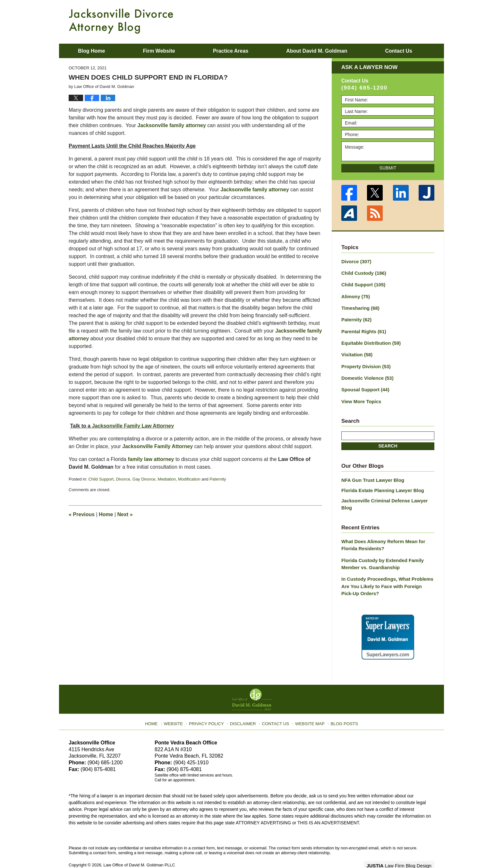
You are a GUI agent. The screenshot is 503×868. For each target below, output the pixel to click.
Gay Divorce (144, 479)
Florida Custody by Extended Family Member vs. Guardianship (380, 549)
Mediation (167, 479)
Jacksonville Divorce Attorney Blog (121, 21)
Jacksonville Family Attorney (158, 446)
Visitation (356, 351)
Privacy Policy (210, 705)
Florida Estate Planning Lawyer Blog (380, 484)
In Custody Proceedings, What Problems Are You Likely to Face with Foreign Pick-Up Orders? (385, 570)
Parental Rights (362, 329)
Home (106, 514)
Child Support (101, 479)
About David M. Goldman (317, 51)
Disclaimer (244, 705)
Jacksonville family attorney (171, 125)
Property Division (365, 362)
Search (388, 440)
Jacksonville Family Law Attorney (133, 426)
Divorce (123, 479)
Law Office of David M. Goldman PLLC (139, 848)
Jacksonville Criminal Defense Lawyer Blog (388, 494)
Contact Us (275, 705)
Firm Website (159, 51)
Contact (398, 51)
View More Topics (360, 396)
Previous (82, 514)
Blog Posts (341, 705)
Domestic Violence (366, 374)
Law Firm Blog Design (404, 848)
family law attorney (151, 459)
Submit (388, 168)
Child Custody (362, 273)
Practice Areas (231, 51)
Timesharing (359, 306)
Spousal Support (364, 385)
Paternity (218, 479)
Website (179, 705)
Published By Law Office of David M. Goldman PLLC (393, 21)
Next (125, 514)
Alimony (355, 295)
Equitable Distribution (369, 340)
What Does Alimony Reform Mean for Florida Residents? (381, 531)
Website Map (308, 705)
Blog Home (91, 51)
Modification (189, 479)
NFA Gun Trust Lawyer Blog (371, 474)
